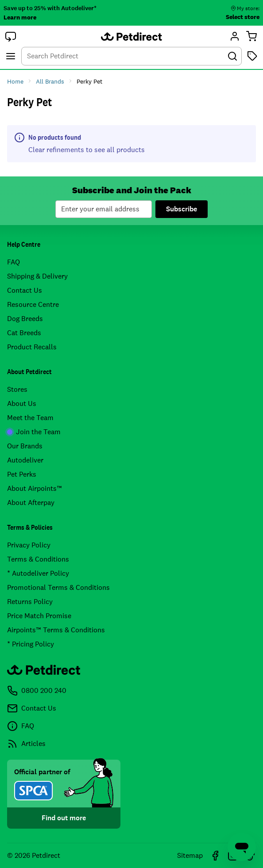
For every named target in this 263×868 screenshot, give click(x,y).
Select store (243, 17)
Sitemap (190, 855)
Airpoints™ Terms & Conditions (56, 630)
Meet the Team (30, 418)
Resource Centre (33, 304)
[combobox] (131, 56)
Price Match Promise (39, 616)
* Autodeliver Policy (38, 573)
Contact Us (25, 290)
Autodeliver (25, 460)
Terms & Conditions (38, 559)
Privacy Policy (29, 545)
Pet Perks (22, 474)
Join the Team (34, 432)
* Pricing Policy (31, 644)
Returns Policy (30, 602)
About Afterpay (31, 503)
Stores (17, 389)
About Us (22, 403)
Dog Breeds (25, 319)
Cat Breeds (24, 333)
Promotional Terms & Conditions (58, 587)
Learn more (20, 17)
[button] (11, 36)
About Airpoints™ (35, 488)
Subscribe (182, 209)
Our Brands (25, 446)
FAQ (14, 262)
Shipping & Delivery (37, 276)
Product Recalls (32, 347)
